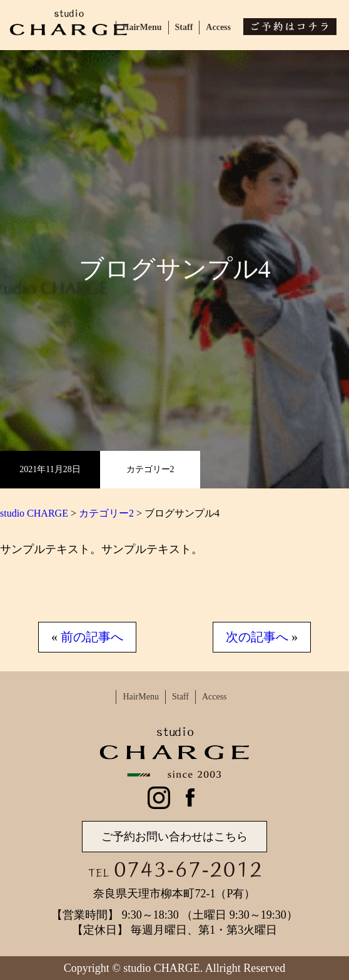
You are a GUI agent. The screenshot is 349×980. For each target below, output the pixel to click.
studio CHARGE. (163, 968)
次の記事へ (257, 637)
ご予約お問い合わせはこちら (174, 837)
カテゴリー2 (150, 469)
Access (218, 27)
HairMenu (142, 27)
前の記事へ (92, 637)
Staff (184, 27)
